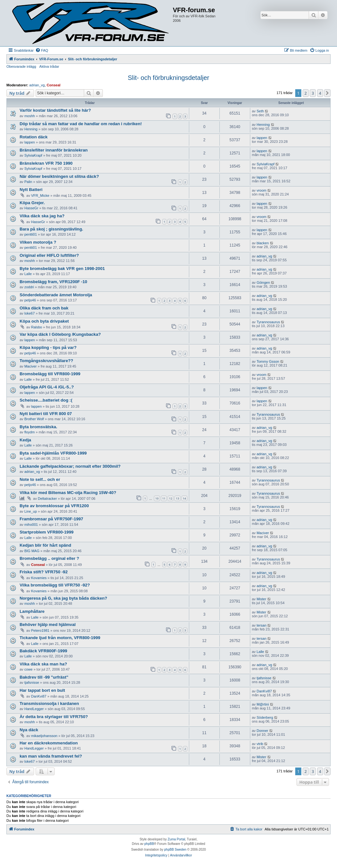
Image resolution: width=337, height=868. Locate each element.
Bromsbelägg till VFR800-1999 (50, 374)
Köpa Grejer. (32, 203)
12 (171, 498)
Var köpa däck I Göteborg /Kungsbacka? (60, 334)
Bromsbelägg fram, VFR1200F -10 (53, 282)
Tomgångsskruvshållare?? (46, 361)
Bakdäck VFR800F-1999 (43, 651)
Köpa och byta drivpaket (44, 321)
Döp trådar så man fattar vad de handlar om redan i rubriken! (81, 124)
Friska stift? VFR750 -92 (44, 572)
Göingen (263, 282)
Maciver (31, 366)
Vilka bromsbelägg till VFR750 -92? (55, 585)
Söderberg (265, 717)
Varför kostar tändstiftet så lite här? (55, 110)
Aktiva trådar (49, 66)
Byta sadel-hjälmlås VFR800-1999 (53, 453)
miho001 (31, 525)
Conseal (53, 85)
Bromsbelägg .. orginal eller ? (49, 558)
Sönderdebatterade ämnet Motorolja (56, 295)
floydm (30, 432)
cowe (29, 669)
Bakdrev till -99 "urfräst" (44, 677)
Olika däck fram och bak (44, 308)
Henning (31, 129)
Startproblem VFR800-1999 (47, 532)
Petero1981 (40, 630)
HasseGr (31, 208)
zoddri (29, 287)
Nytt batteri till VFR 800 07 (46, 414)
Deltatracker (47, 499)
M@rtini (263, 704)
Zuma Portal (176, 839)
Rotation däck (34, 137)
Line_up (31, 511)
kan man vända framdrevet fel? (51, 756)
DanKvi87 (39, 696)
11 (164, 498)
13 (177, 498)
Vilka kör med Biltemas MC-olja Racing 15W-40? (68, 493)
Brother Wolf (34, 419)
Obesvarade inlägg (21, 66)
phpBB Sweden (175, 850)
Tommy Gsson (268, 361)
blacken (263, 243)
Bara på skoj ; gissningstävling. (51, 229)
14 (184, 498)
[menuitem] (42, 50)
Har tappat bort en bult (42, 690)
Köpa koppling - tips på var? (48, 347)
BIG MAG (32, 551)
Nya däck (29, 730)
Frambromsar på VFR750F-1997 (51, 519)
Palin (28, 182)
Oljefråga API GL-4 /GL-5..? (47, 387)
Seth (260, 111)
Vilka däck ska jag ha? (42, 216)
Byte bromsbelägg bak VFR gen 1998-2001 (62, 269)
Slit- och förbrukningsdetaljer (168, 78)
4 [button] (320, 93)
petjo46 (30, 300)
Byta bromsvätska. (38, 427)
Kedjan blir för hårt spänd (45, 545)
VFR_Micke (40, 195)
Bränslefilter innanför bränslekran (54, 150)
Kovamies (39, 578)
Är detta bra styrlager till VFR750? (54, 717)
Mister (262, 599)
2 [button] (306, 93)
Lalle (28, 274)
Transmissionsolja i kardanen (49, 703)
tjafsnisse (32, 682)
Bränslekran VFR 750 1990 (46, 163)
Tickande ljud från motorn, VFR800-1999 (60, 638)
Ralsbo (37, 327)
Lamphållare (32, 611)
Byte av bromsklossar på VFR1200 (54, 506)
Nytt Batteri (31, 190)
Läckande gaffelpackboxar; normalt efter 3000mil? (70, 466)
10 (157, 498)
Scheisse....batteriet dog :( (46, 400)
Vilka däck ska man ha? (43, 664)
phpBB (149, 844)
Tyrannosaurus (268, 322)
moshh (30, 116)
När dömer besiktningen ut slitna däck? (59, 176)
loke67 (30, 313)
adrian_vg (37, 85)
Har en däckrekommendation (49, 743)
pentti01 (31, 234)
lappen (30, 142)
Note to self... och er (40, 479)
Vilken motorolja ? (38, 242)
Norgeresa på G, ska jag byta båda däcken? (63, 598)
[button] (327, 93)
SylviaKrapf (33, 155)
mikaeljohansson (44, 736)
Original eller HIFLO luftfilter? (49, 255)
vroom (262, 190)
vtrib (260, 744)
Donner (262, 731)
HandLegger (34, 709)
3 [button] (313, 93)
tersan (262, 625)
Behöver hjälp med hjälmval (48, 625)
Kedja (25, 440)
